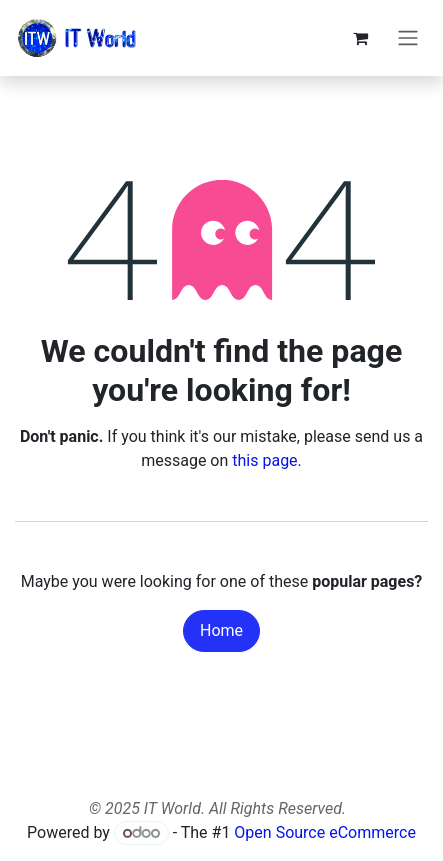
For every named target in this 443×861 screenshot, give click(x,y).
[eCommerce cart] (360, 38)
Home (221, 630)
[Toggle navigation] (408, 38)
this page (264, 460)
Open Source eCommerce (325, 832)
